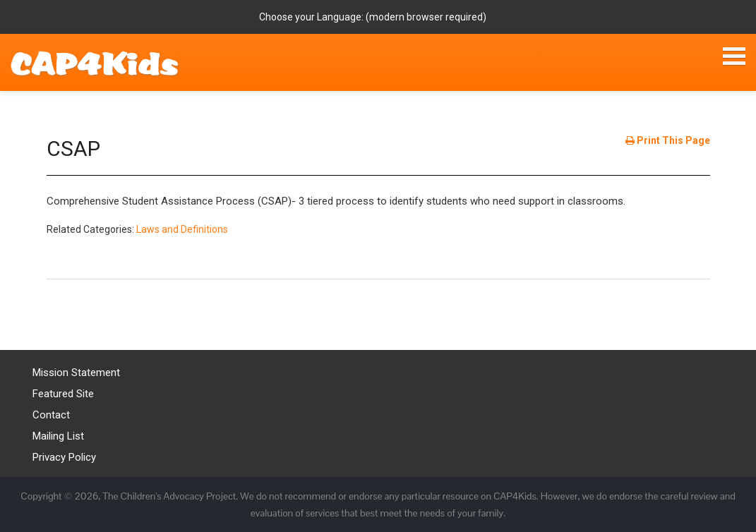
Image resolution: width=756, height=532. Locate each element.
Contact (51, 415)
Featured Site (63, 394)
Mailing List (58, 436)
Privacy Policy (64, 457)
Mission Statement (76, 373)
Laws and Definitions (182, 229)
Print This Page (668, 140)
